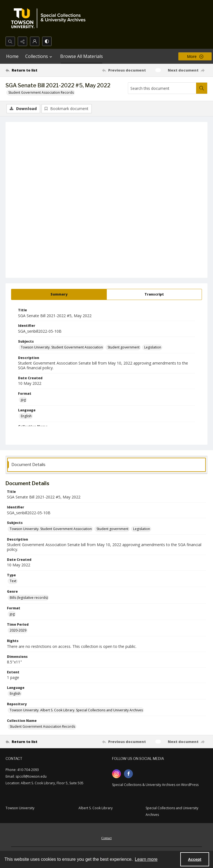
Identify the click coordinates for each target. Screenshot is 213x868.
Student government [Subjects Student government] (124, 347)
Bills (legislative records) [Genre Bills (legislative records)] (29, 598)
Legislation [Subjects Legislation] (153, 347)
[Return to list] (32, 70)
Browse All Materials (82, 56)
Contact (106, 838)
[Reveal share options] (22, 41)
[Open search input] (10, 41)
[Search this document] (162, 88)
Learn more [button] (146, 859)
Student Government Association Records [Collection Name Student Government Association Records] (42, 726)
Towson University (20, 808)
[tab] (59, 294)
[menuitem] (106, 838)
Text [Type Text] (13, 581)
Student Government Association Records (41, 92)
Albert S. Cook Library (96, 808)
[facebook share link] (128, 774)
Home (12, 56)
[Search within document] (202, 88)
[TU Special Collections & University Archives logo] (50, 18)
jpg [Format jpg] (23, 400)
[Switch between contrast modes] (47, 41)
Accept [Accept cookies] (195, 859)
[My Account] (35, 41)
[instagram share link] (116, 774)
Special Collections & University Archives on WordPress (155, 785)
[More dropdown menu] (195, 56)
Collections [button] (39, 56)
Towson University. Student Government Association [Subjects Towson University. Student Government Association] (62, 347)
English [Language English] (26, 416)
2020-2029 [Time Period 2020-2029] (18, 630)
